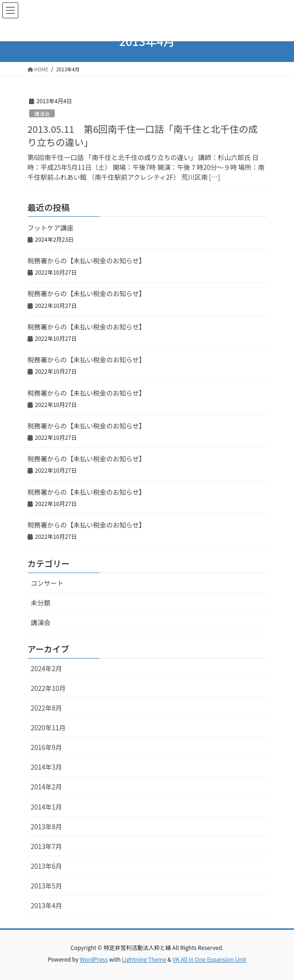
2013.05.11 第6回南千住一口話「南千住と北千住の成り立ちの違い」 (143, 135)
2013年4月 (47, 905)
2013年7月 (47, 846)
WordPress (94, 959)
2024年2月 (47, 668)
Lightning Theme (144, 959)
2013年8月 (47, 827)
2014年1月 (47, 807)
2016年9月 (47, 747)
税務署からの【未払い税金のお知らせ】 (87, 260)
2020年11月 (49, 727)
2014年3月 (47, 767)
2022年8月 (47, 708)
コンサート (47, 583)
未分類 (41, 603)
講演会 (42, 114)
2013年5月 (47, 886)
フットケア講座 (51, 228)
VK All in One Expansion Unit (209, 959)
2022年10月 (49, 688)
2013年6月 (47, 866)
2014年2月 (47, 787)
